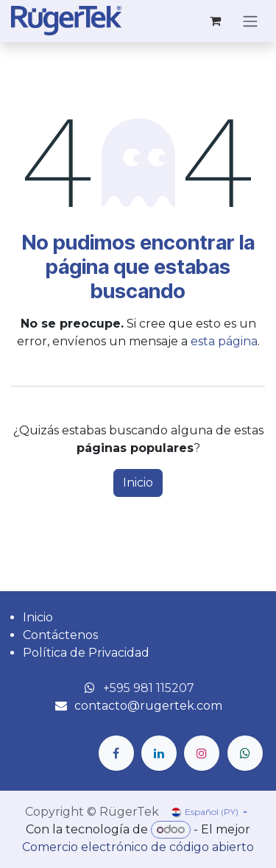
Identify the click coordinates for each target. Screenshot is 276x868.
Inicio (138, 483)
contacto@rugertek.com (148, 706)
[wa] (245, 753)
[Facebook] (116, 753)
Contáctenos (60, 635)
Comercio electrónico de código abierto (138, 847)
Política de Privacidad (86, 653)
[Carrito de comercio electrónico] (215, 21)
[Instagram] (202, 753)
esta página (224, 341)
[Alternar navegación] (250, 21)
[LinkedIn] (159, 753)
